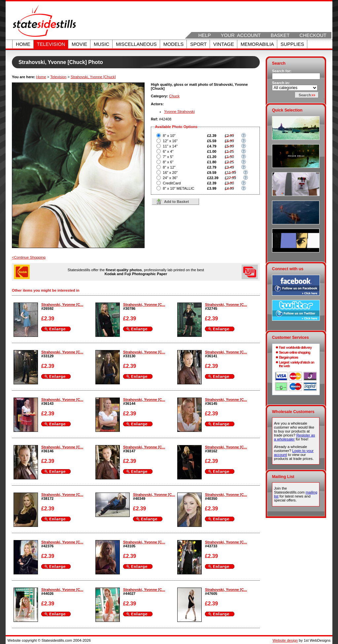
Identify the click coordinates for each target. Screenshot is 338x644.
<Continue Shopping (29, 257)
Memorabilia (257, 44)
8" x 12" (169, 167)
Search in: (281, 83)
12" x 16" (170, 141)
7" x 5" (168, 157)
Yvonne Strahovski (179, 112)
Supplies (292, 44)
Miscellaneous (136, 44)
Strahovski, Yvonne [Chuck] (93, 77)
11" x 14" (170, 146)
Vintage (224, 44)
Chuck (174, 96)
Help (205, 35)
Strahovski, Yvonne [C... (62, 305)
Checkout (313, 35)
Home (23, 44)
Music (101, 44)
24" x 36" (170, 178)
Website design (285, 640)
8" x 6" (168, 162)
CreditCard (172, 183)
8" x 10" (169, 136)
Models (173, 44)
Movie (79, 44)
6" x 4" (168, 151)
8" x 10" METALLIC (178, 188)
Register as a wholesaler (294, 437)
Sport (198, 44)
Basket (280, 35)
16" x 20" (170, 173)
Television (51, 44)
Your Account (241, 35)
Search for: (282, 71)
